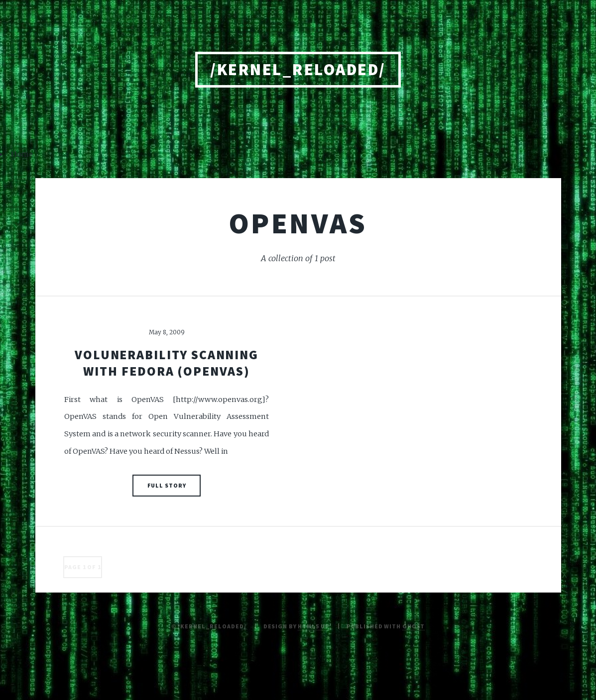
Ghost (414, 626)
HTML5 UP (313, 626)
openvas (298, 223)
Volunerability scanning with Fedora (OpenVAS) (167, 363)
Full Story (167, 485)
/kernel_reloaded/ (298, 69)
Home (22, 154)
